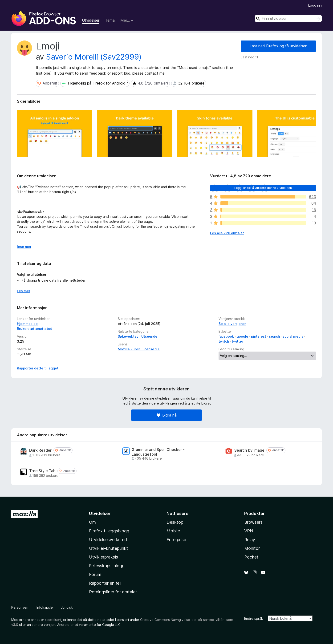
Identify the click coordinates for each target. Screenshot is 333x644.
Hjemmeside (27, 324)
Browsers (253, 522)
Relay (250, 540)
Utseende (149, 336)
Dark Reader (40, 450)
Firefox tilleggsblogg (109, 531)
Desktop (175, 522)
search (274, 336)
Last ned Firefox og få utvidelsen (278, 46)
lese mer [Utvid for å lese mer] (24, 247)
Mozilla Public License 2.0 (139, 349)
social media (293, 336)
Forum (95, 574)
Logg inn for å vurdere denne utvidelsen (263, 188)
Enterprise (176, 540)
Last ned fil (249, 57)
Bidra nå (167, 415)
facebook (226, 336)
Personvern (20, 607)
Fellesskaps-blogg (107, 566)
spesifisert (53, 620)
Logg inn (315, 5)
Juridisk (67, 607)
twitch (224, 341)
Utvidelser (91, 20)
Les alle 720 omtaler (227, 233)
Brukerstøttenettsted (35, 329)
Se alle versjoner (232, 324)
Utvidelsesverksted (108, 540)
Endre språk (254, 618)
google (242, 336)
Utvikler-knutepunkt (109, 548)
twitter (237, 341)
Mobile (173, 531)
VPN (249, 531)
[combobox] (288, 18)
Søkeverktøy (128, 336)
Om (92, 522)
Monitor (252, 548)
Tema (110, 20)
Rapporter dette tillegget (38, 368)
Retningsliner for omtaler (113, 592)
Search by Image (249, 450)
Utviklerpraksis (104, 557)
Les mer (24, 291)
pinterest (259, 336)
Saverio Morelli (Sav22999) (94, 57)
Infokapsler (45, 607)
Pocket (251, 557)
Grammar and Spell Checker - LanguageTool (158, 452)
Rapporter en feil (105, 583)
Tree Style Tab (42, 471)
